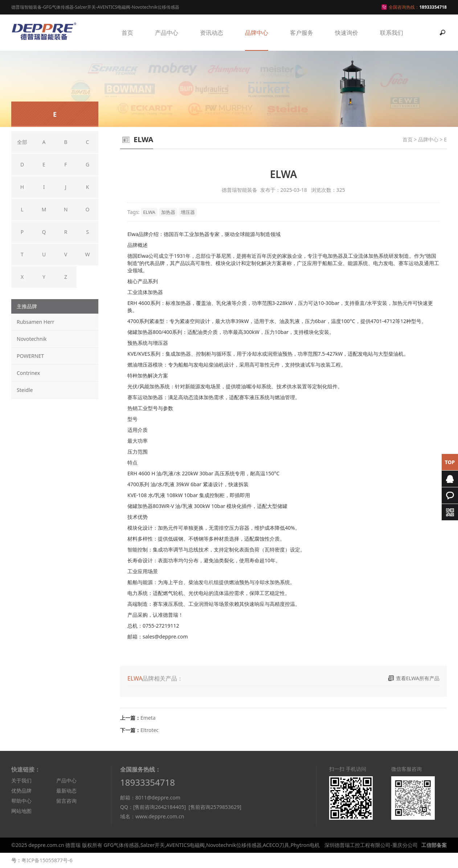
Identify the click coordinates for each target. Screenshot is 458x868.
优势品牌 (21, 791)
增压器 (188, 212)
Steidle (25, 390)
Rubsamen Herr (36, 322)
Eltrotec (150, 730)
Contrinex (28, 373)
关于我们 (21, 780)
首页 (127, 33)
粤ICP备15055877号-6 (47, 860)
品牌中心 (257, 33)
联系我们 (392, 33)
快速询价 (347, 33)
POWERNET (30, 356)
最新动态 (66, 791)
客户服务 (302, 33)
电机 (209, 582)
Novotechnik (32, 339)
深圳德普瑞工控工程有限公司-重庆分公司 (371, 845)
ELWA (149, 212)
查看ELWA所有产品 (418, 678)
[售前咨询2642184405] (160, 807)
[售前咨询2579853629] (215, 807)
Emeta (148, 718)
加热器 (168, 212)
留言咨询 (66, 801)
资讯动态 (212, 33)
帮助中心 (21, 801)
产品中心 (167, 33)
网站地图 (21, 811)
